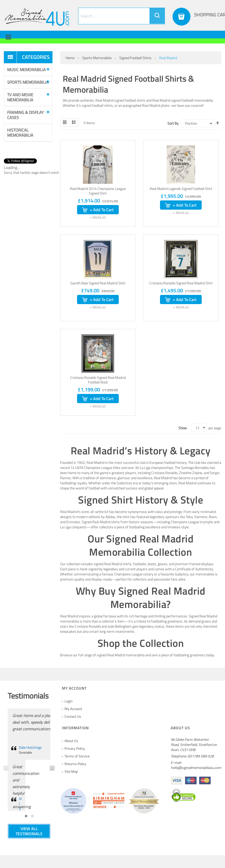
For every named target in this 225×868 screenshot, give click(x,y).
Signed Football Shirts (136, 58)
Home (70, 58)
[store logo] (37, 17)
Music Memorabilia (26, 70)
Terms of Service (77, 756)
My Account (73, 709)
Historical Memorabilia (20, 133)
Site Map (71, 771)
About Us (71, 741)
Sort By (173, 123)
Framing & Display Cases (25, 115)
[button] (98, 217)
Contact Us (73, 716)
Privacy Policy (75, 748)
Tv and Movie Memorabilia (20, 97)
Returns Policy (75, 764)
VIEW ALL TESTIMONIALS (29, 831)
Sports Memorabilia (97, 58)
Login (69, 701)
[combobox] (121, 16)
